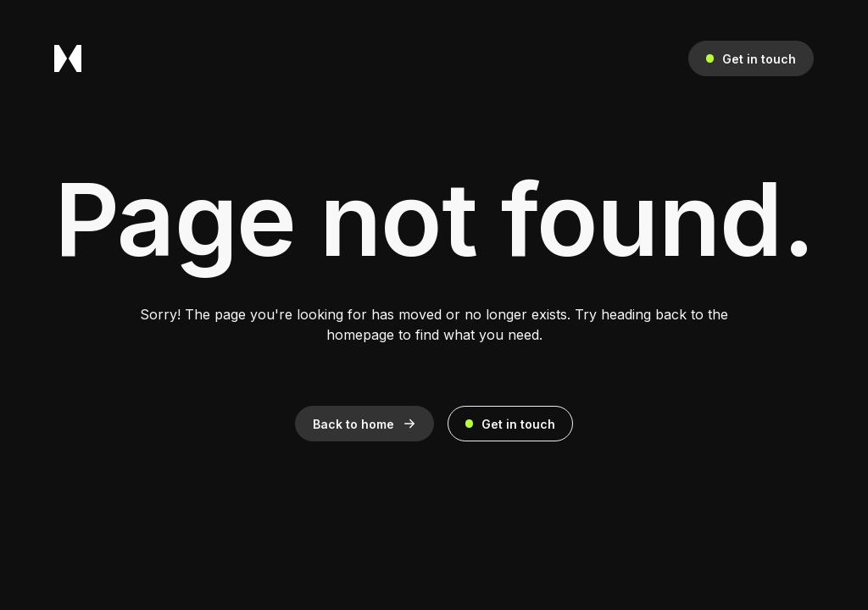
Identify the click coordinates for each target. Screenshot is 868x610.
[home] (68, 58)
